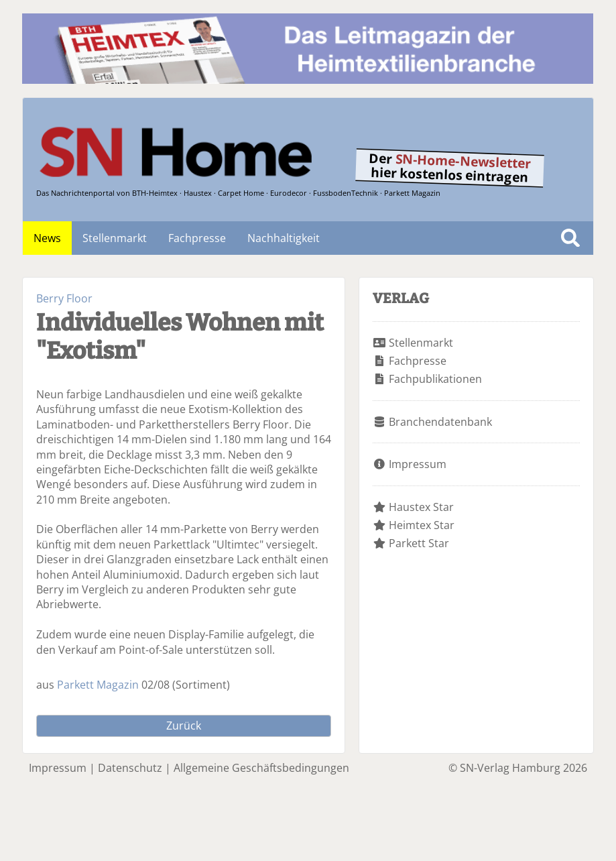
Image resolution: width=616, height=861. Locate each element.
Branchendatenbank (440, 422)
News (47, 238)
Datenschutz (130, 768)
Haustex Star (421, 507)
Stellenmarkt (115, 238)
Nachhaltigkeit (284, 238)
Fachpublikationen (435, 379)
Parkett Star (419, 543)
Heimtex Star (422, 525)
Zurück (184, 726)
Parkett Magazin (98, 685)
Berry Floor (64, 298)
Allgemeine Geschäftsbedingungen (261, 768)
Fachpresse (197, 238)
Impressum (418, 464)
